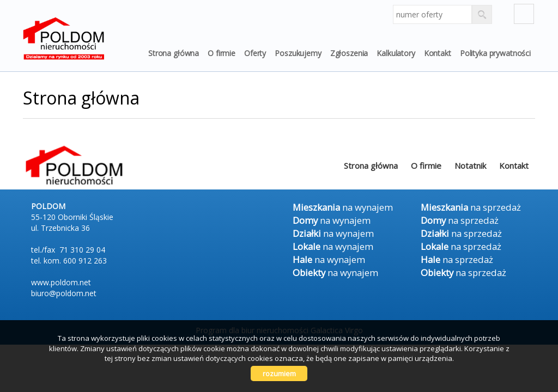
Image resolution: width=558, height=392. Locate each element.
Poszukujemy (298, 53)
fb (524, 14)
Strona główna (174, 53)
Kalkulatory (396, 53)
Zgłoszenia (349, 53)
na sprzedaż (471, 207)
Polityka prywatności (495, 53)
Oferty (255, 53)
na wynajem (343, 207)
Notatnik (470, 166)
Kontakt (438, 53)
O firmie (222, 53)
